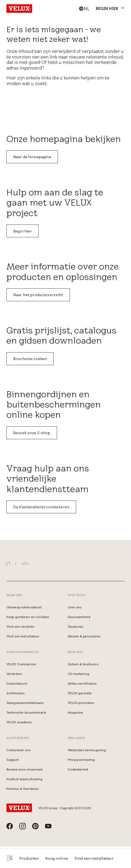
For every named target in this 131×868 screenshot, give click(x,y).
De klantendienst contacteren (41, 507)
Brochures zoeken (30, 359)
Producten (29, 858)
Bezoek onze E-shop (32, 433)
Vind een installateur (94, 858)
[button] (8, 564)
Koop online (57, 858)
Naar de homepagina (32, 157)
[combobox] (84, 9)
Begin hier (23, 231)
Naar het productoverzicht (38, 295)
